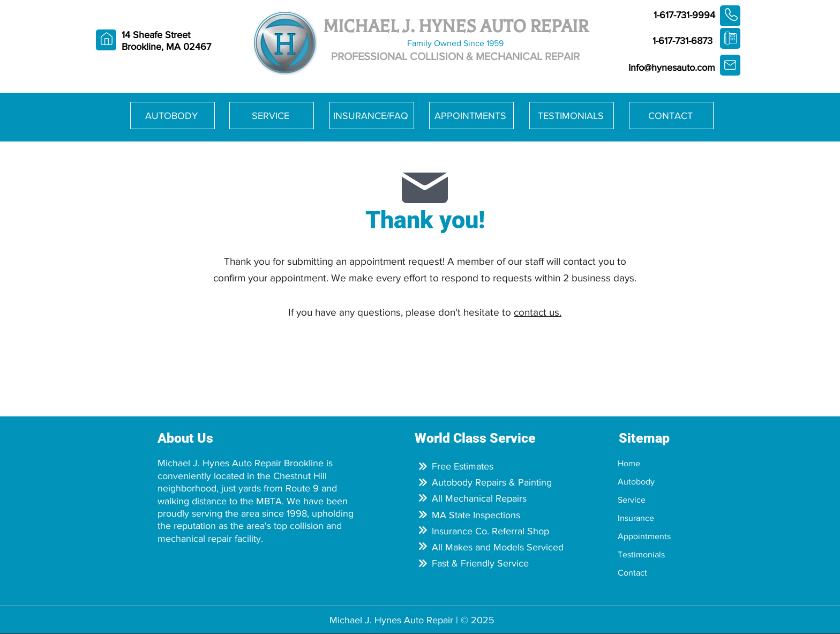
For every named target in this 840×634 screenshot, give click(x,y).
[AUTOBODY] (172, 115)
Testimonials (641, 554)
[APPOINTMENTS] (471, 115)
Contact (632, 573)
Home (629, 463)
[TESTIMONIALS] (572, 115)
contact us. (538, 312)
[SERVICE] (272, 115)
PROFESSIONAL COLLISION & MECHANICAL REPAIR (455, 56)
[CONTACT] (671, 115)
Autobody (636, 482)
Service (632, 500)
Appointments (644, 536)
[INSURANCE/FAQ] (372, 115)
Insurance (636, 518)
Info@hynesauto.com (672, 68)
